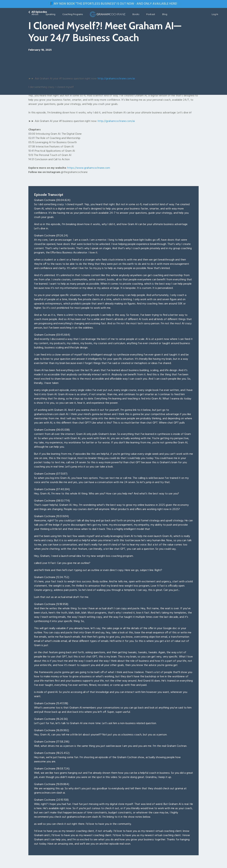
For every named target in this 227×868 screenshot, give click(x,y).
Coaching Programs (73, 15)
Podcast (151, 15)
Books (136, 15)
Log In (215, 14)
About (35, 15)
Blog (165, 15)
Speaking (50, 15)
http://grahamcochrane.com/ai (116, 121)
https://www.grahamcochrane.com (89, 168)
